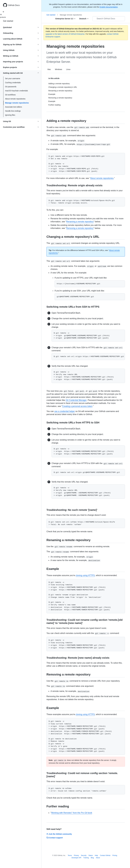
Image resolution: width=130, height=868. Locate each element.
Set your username (13, 78)
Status (91, 855)
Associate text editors (14, 107)
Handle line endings (13, 111)
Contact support (55, 838)
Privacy (76, 855)
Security (84, 855)
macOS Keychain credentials (17, 91)
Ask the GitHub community (59, 834)
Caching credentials (13, 83)
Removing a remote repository (80, 228)
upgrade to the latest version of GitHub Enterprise (65, 34)
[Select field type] (65, 19)
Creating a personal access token (77, 406)
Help (96, 855)
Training (86, 858)
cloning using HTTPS (85, 575)
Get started (8, 21)
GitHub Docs (14, 5)
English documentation (109, 7)
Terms (70, 855)
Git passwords (11, 87)
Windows (58, 69)
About (98, 858)
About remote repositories (15, 99)
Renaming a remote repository (80, 222)
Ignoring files (10, 115)
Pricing (115, 855)
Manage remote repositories (17, 103)
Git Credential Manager (76, 400)
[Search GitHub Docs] (109, 19)
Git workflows (10, 95)
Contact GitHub (105, 855)
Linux (68, 69)
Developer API (76, 858)
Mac (49, 69)
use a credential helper (65, 411)
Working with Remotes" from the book (72, 813)
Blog (92, 858)
